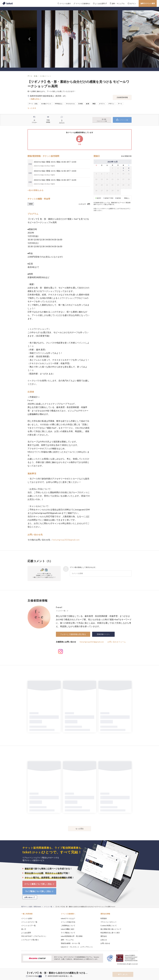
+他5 (40, 976)
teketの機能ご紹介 (68, 929)
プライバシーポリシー (108, 922)
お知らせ (104, 940)
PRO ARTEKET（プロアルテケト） (34, 936)
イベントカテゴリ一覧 (29, 922)
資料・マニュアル (67, 940)
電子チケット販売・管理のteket (31, 907)
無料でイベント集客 (148, 3)
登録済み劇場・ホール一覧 (70, 943)
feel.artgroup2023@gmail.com (66, 540)
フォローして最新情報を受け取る (73, 634)
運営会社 (104, 936)
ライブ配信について (68, 933)
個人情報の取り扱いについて (111, 929)
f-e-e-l (59, 607)
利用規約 (104, 918)
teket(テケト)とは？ (68, 918)
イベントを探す (27, 918)
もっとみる (32, 108)
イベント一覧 (48, 907)
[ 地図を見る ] (35, 99)
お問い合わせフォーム (117, 642)
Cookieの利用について (109, 926)
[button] (18, 972)
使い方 (24, 929)
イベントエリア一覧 (28, 926)
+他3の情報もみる (36, 190)
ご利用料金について (68, 926)
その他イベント (45, 76)
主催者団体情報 (122, 97)
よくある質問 (26, 933)
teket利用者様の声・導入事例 (72, 936)
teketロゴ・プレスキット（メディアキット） (77, 947)
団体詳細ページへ (103, 634)
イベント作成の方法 (68, 922)
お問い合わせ (105, 943)
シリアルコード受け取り (30, 940)
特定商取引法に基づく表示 (110, 933)
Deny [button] (125, 969)
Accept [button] (136, 969)
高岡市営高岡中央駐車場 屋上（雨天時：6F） (64, 976)
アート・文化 (32, 76)
